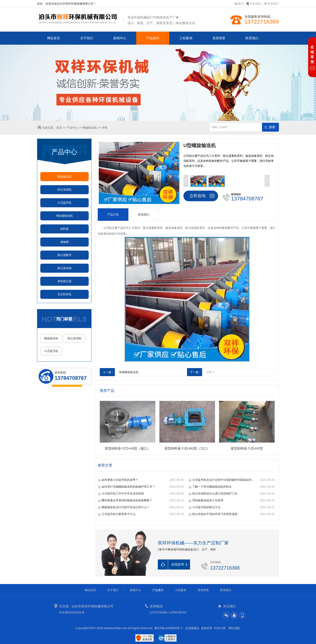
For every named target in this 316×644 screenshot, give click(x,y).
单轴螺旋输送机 (129, 372)
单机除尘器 (64, 281)
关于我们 (87, 38)
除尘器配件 (64, 255)
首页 (59, 128)
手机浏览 (255, 4)
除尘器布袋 (64, 268)
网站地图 (234, 628)
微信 (241, 4)
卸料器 (64, 229)
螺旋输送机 (90, 128)
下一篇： (196, 372)
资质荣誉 (219, 38)
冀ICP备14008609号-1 (168, 628)
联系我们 (273, 4)
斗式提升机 (64, 203)
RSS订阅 (220, 628)
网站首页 (54, 38)
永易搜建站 (192, 628)
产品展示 (153, 38)
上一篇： (108, 372)
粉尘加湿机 (64, 190)
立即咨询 (197, 196)
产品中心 (72, 128)
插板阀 (64, 242)
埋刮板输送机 (64, 216)
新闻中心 (120, 38)
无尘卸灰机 (64, 294)
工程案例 (186, 38)
